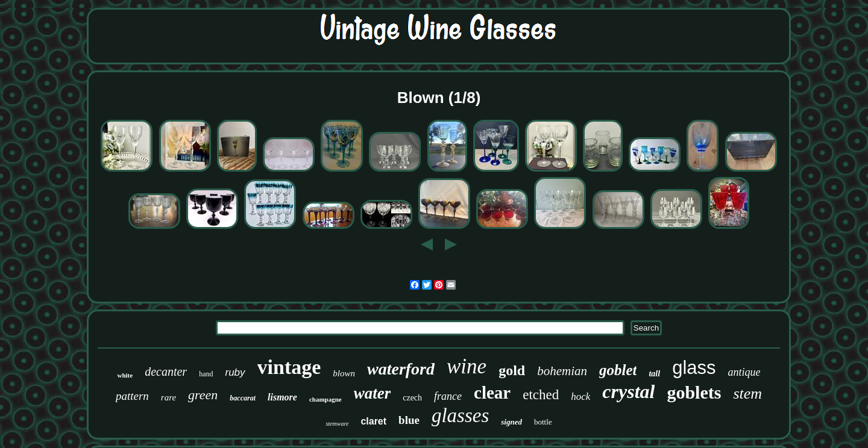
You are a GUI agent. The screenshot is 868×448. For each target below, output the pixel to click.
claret (373, 421)
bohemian (562, 371)
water (373, 393)
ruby (235, 372)
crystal (628, 391)
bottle (543, 422)
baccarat (243, 398)
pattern (132, 396)
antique (744, 372)
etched (541, 395)
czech (412, 398)
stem (747, 394)
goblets (694, 392)
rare (168, 397)
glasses (460, 415)
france (448, 396)
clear (492, 393)
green (203, 395)
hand (206, 374)
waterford (401, 369)
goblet (618, 370)
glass (694, 368)
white (125, 375)
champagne (325, 399)
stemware (337, 424)
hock (580, 397)
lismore (282, 397)
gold (512, 370)
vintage (289, 367)
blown (344, 373)
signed (511, 422)
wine (467, 366)
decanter (166, 372)
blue (409, 420)
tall (654, 374)
